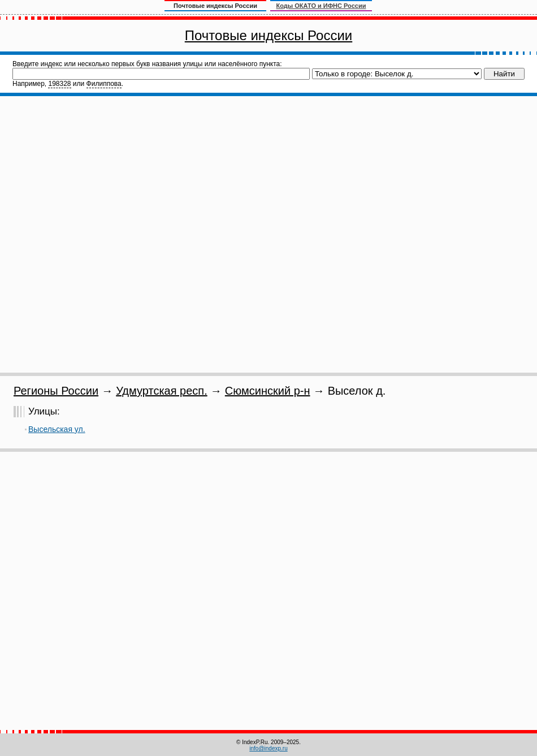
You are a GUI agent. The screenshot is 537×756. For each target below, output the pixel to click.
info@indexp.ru (268, 748)
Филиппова (104, 84)
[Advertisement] (137, 234)
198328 (59, 84)
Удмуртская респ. (162, 391)
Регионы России (56, 391)
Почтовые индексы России (268, 35)
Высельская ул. (57, 429)
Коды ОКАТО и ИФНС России (321, 6)
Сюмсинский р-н (268, 391)
